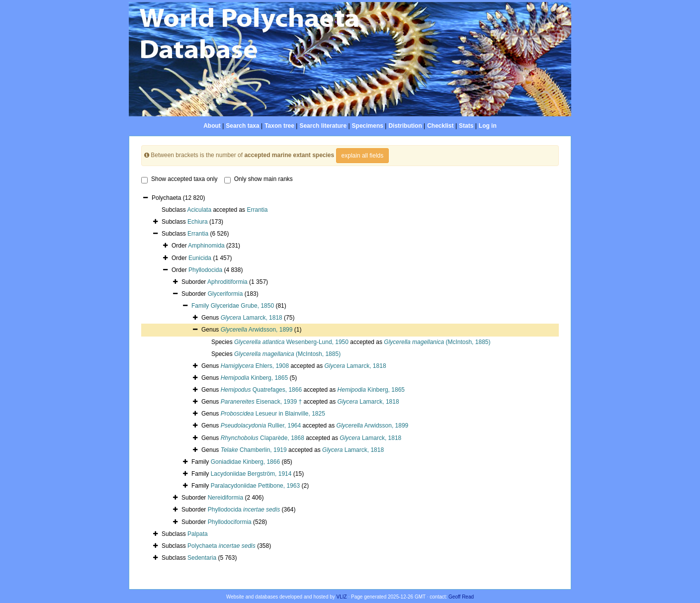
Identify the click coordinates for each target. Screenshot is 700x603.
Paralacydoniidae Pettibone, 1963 (255, 486)
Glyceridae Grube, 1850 (242, 306)
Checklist (440, 126)
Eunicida (200, 258)
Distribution (405, 126)
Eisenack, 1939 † (261, 402)
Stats (466, 126)
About (212, 126)
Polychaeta (221, 546)
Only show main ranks (259, 179)
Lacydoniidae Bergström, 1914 (251, 474)
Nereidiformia (225, 498)
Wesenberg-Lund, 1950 (291, 342)
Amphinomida (206, 246)
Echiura (198, 222)
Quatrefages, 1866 (261, 390)
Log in (488, 126)
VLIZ (342, 597)
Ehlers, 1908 (255, 366)
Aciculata (199, 210)
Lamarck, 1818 (252, 318)
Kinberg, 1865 (254, 378)
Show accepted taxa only (179, 179)
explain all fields (363, 156)
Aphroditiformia (227, 282)
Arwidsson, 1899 (257, 330)
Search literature (323, 126)
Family (201, 306)
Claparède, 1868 (262, 438)
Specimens (368, 126)
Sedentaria (202, 558)
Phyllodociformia (230, 522)
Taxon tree (279, 126)
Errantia (257, 210)
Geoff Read (461, 597)
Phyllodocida (205, 270)
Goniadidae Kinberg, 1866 (245, 462)
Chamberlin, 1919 (254, 450)
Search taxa (242, 126)
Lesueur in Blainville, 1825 (273, 414)
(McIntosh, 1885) (437, 342)
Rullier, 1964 (261, 426)
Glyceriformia (225, 294)
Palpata (198, 534)
